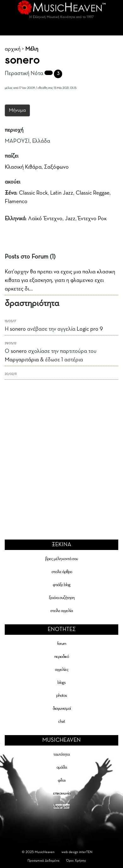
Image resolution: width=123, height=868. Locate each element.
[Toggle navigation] (61, 29)
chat (61, 721)
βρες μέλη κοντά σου (61, 559)
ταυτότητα (61, 754)
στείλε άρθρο (62, 572)
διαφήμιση (62, 806)
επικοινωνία (62, 793)
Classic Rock (33, 193)
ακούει (12, 182)
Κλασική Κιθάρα (23, 167)
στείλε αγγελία (61, 611)
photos (61, 696)
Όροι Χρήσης (76, 861)
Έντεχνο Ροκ (92, 219)
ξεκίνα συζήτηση (62, 598)
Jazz (70, 219)
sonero (18, 329)
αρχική (13, 49)
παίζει (12, 156)
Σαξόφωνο (56, 167)
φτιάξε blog (61, 585)
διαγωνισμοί (62, 709)
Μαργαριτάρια (22, 360)
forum (62, 644)
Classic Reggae (93, 193)
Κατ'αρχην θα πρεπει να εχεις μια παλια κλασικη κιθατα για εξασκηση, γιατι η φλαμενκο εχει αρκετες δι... (60, 280)
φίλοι (61, 780)
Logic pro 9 (90, 329)
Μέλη (32, 49)
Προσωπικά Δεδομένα (43, 861)
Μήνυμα (17, 110)
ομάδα (62, 767)
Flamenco (16, 202)
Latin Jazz (62, 193)
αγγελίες (62, 670)
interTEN (86, 852)
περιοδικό (61, 657)
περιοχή (14, 130)
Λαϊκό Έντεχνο (45, 219)
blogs (61, 683)
